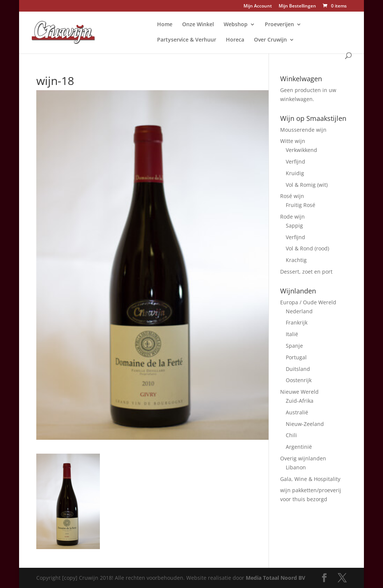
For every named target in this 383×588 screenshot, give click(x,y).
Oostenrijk (299, 380)
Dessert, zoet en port (306, 272)
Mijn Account (258, 6)
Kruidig (295, 173)
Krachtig (296, 260)
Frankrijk (297, 322)
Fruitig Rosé (301, 205)
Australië (297, 412)
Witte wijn (293, 141)
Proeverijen (279, 25)
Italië (292, 334)
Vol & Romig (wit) (307, 185)
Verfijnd (295, 162)
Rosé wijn (292, 196)
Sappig (294, 226)
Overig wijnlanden (303, 458)
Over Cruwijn (270, 40)
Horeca (235, 40)
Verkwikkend (301, 150)
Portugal (296, 357)
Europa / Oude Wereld (308, 302)
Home (165, 25)
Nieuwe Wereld (299, 392)
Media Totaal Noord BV (275, 578)
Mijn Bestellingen (297, 6)
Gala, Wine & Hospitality (310, 479)
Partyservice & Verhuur (187, 40)
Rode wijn (292, 217)
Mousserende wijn (303, 130)
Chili (291, 435)
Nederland (299, 311)
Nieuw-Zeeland (305, 424)
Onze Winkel (198, 25)
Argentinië (299, 447)
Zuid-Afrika (300, 401)
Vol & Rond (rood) (307, 248)
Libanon (296, 467)
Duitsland (298, 369)
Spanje (294, 346)
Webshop (236, 25)
